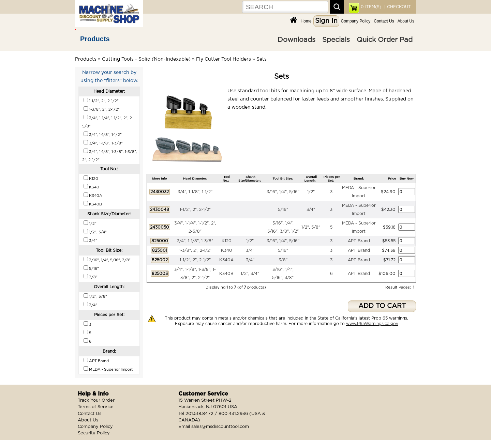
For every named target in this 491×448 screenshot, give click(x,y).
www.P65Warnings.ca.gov (372, 324)
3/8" (283, 260)
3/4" (311, 210)
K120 (227, 241)
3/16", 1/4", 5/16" (283, 192)
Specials (336, 40)
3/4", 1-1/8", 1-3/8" (195, 241)
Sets (262, 59)
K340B (226, 274)
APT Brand (359, 241)
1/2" (311, 192)
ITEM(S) (371, 7)
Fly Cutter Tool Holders (224, 59)
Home (306, 21)
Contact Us (384, 21)
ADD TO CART (382, 306)
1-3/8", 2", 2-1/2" (195, 250)
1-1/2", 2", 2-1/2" (195, 210)
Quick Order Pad (385, 40)
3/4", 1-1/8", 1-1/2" (195, 192)
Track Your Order (96, 400)
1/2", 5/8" (311, 227)
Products (95, 39)
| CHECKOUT (397, 7)
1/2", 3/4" (250, 274)
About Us (406, 21)
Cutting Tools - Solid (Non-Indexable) (146, 59)
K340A (226, 260)
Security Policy (94, 433)
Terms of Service (96, 407)
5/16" (283, 210)
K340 (227, 250)
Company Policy (356, 21)
